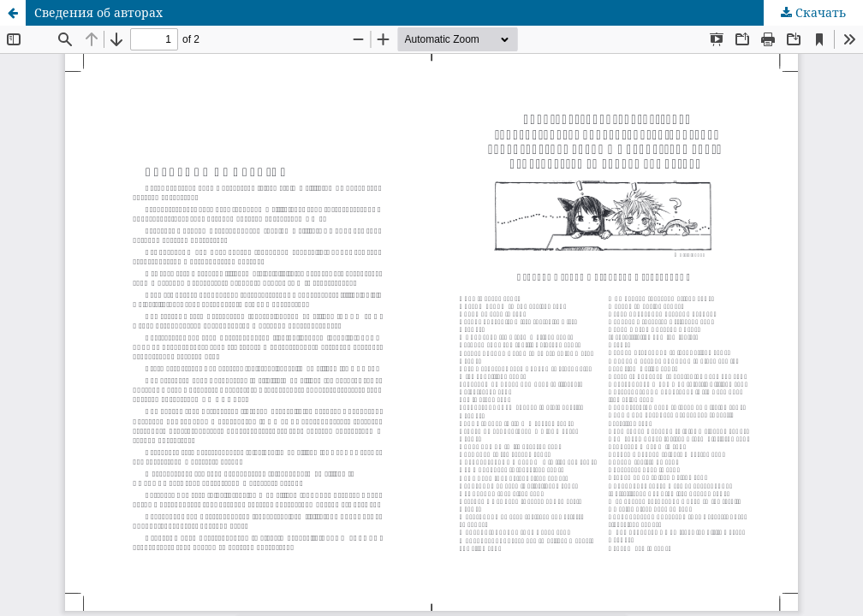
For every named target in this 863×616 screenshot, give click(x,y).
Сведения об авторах (98, 12)
